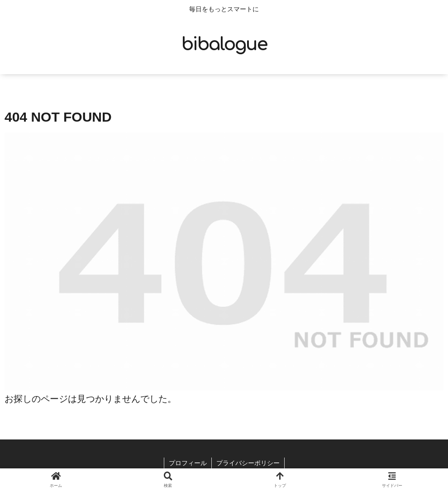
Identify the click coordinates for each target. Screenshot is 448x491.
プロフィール (188, 463)
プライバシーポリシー (248, 463)
